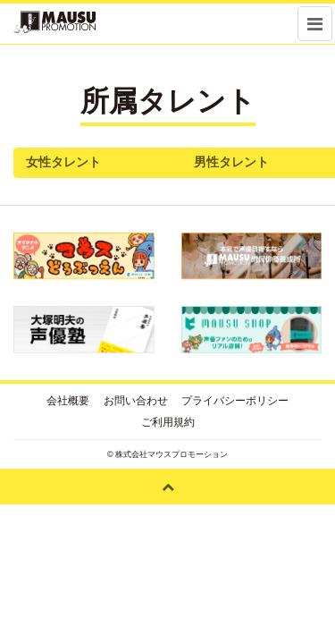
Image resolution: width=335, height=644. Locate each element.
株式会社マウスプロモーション (172, 454)
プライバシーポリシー (235, 401)
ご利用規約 (168, 422)
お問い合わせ (136, 401)
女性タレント (63, 162)
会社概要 (68, 401)
